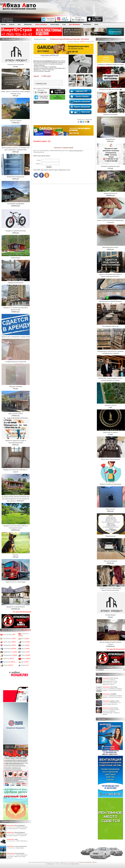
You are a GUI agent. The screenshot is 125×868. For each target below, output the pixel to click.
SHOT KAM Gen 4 (22, 841)
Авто (19, 24)
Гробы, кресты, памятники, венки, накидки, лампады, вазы (16, 92)
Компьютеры (9, 662)
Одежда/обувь (10, 645)
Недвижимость (10, 652)
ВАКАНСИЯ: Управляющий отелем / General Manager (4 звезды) (111, 378)
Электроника (10, 649)
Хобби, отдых (9, 642)
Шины (25, 645)
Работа (26, 655)
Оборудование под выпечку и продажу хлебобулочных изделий (111, 351)
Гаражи (25, 652)
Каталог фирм (55, 24)
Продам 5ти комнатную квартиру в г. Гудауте (16, 470)
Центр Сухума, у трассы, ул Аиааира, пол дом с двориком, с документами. (16, 148)
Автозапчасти (10, 639)
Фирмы (25, 665)
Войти (96, 24)
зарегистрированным (76, 151)
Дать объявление (74, 24)
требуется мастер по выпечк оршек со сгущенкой (17, 828)
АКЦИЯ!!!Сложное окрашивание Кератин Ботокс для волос (111, 588)
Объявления (28, 24)
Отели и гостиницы (41, 24)
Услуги (26, 642)
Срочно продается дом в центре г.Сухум (111, 642)
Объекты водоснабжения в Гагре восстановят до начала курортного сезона (110, 682)
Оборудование (10, 655)
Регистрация (87, 24)
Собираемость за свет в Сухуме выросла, (112, 703)
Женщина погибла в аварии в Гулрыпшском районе (112, 689)
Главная (3, 24)
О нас (64, 24)
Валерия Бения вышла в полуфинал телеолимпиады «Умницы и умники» (111, 712)
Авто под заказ (9, 634)
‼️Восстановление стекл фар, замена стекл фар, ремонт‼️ (17, 856)
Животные (9, 659)
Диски (25, 649)
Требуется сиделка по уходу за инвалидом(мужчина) (16, 441)
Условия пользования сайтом (87, 862)
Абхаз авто (51, 864)
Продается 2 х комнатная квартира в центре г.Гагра (16, 308)
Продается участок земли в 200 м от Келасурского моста (16, 526)
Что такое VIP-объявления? (22, 612)
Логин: (39, 160)
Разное (8, 665)
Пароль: (38, 164)
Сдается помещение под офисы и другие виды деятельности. (111, 274)
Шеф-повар (20, 848)
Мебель (26, 659)
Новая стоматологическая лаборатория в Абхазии (111, 220)
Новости (12, 24)
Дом (25, 662)
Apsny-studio (75, 864)
